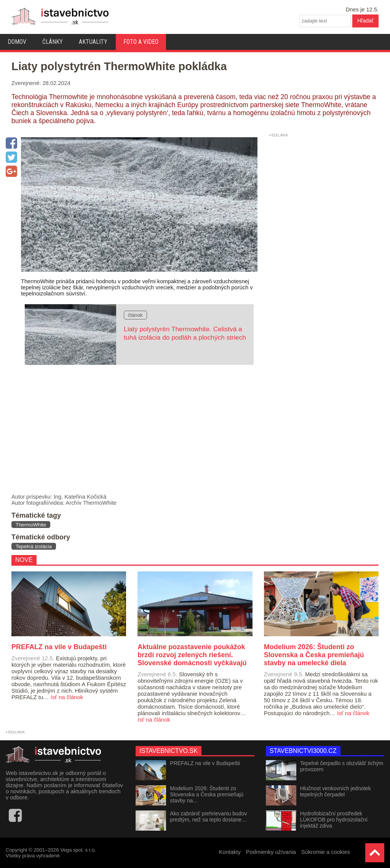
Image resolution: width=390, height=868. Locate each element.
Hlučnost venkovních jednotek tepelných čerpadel (336, 791)
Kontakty (230, 852)
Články (53, 42)
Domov (17, 42)
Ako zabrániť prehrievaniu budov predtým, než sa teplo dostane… (208, 817)
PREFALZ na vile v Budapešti (205, 763)
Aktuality (93, 42)
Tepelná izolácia (34, 546)
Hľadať (365, 21)
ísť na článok (67, 697)
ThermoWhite (31, 525)
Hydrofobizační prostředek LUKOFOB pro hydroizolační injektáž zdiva (334, 820)
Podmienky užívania (271, 852)
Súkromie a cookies (326, 852)
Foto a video (141, 42)
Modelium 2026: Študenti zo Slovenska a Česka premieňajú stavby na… (207, 794)
